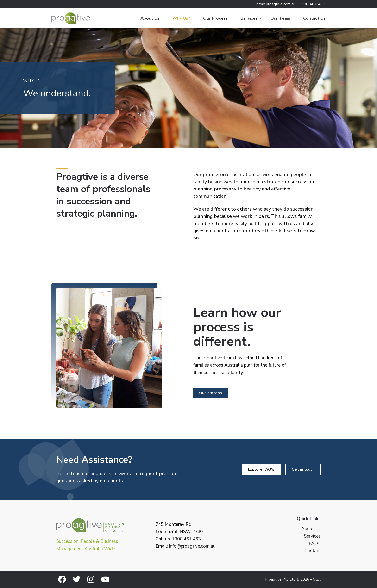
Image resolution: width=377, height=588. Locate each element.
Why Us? (181, 18)
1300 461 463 (186, 539)
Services (249, 18)
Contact (313, 551)
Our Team (280, 18)
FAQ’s (315, 544)
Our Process (215, 18)
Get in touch (303, 469)
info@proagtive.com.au (192, 546)
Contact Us (314, 18)
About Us (150, 18)
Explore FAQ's (261, 469)
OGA (317, 579)
